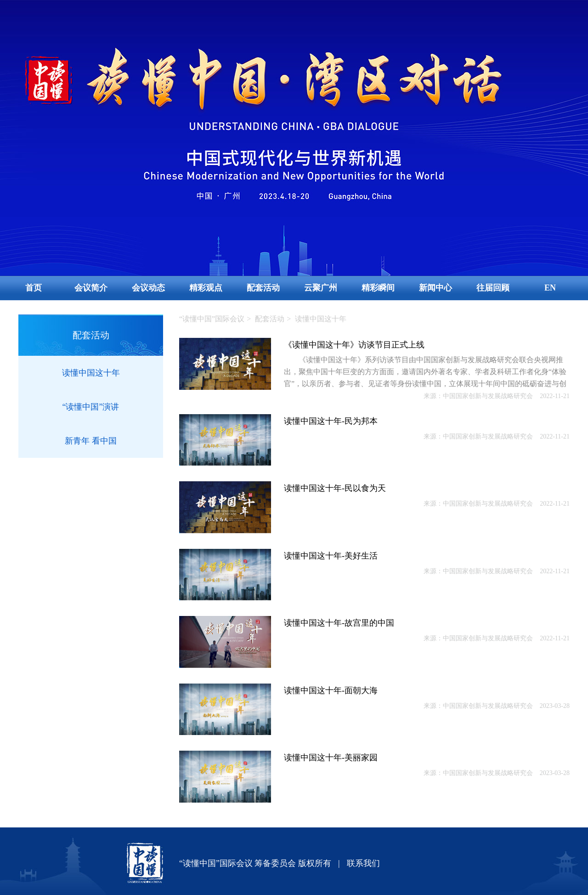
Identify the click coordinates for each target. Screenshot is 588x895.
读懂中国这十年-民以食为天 (335, 488)
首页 (34, 288)
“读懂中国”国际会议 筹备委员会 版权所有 (255, 863)
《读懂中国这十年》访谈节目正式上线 (354, 345)
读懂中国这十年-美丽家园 (331, 758)
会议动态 (148, 288)
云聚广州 (321, 288)
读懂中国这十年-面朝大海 (331, 690)
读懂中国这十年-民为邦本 (331, 421)
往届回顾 (493, 288)
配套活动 (263, 288)
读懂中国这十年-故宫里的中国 (339, 623)
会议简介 (91, 288)
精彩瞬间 (378, 288)
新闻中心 (435, 288)
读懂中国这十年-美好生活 (331, 556)
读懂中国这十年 (91, 373)
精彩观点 (206, 288)
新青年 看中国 (91, 441)
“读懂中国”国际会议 (212, 319)
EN (550, 288)
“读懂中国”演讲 (91, 407)
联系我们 (363, 863)
